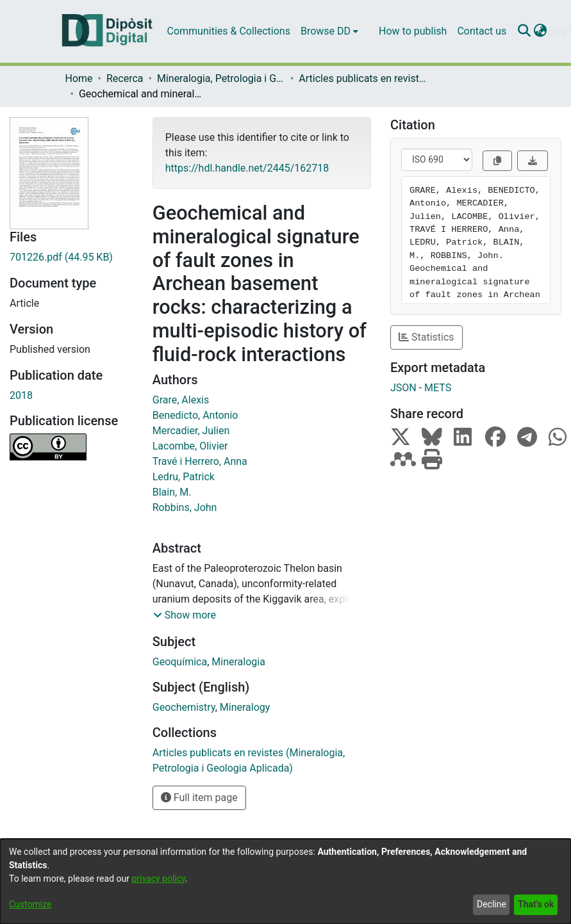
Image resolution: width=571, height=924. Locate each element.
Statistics (426, 337)
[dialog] (285, 881)
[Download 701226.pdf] (71, 257)
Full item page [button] (199, 798)
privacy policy (158, 879)
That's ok (536, 904)
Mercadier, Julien (191, 431)
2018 (21, 395)
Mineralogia (238, 662)
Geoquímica (180, 662)
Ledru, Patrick (184, 477)
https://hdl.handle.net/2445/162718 (247, 168)
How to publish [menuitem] (413, 31)
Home (79, 78)
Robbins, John (185, 507)
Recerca (125, 78)
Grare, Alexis (181, 400)
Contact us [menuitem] (482, 31)
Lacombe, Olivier (190, 446)
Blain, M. (172, 492)
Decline (492, 904)
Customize (30, 904)
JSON (403, 388)
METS (438, 388)
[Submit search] (524, 31)
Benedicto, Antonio (195, 415)
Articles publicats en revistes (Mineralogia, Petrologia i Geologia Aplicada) (363, 78)
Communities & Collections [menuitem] (229, 31)
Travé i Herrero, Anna (200, 461)
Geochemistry (184, 707)
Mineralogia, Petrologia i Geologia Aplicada (221, 78)
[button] (185, 615)
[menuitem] (329, 31)
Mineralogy (245, 707)
